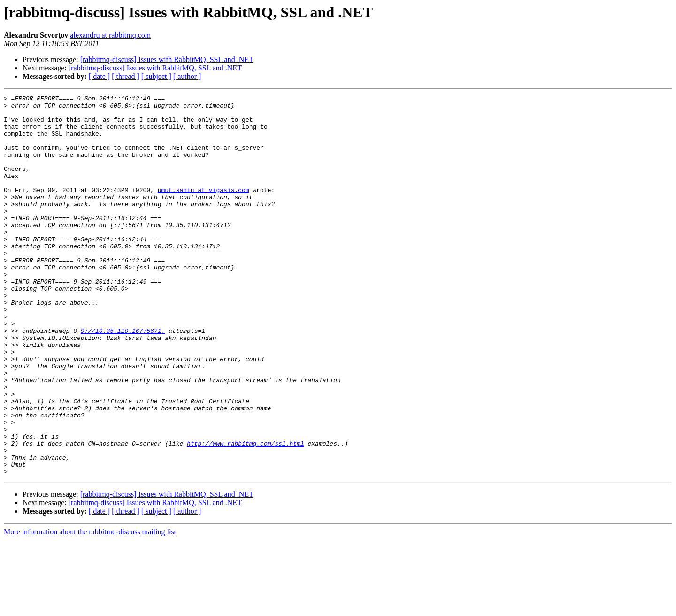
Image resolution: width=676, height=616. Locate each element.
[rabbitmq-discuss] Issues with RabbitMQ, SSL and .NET (167, 59)
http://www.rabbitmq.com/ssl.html (246, 514)
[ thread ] (126, 76)
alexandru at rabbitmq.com (110, 35)
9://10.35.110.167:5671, (123, 378)
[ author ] (187, 76)
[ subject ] (156, 76)
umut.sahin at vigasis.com (204, 209)
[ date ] (99, 76)
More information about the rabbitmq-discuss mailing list (90, 608)
